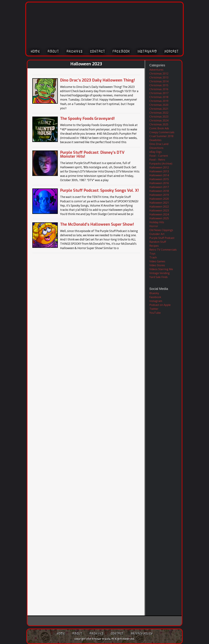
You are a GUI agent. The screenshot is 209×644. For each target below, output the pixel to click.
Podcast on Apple (160, 305)
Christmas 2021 (159, 109)
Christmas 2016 (159, 89)
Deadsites (155, 140)
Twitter (154, 309)
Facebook (121, 52)
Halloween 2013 (159, 171)
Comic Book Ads (159, 128)
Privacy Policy (142, 634)
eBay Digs (156, 152)
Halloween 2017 (159, 187)
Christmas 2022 (159, 113)
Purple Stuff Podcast (162, 238)
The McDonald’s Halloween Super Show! (97, 224)
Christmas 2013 (159, 77)
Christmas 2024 (159, 120)
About (53, 52)
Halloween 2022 (159, 207)
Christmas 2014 (159, 81)
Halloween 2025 (159, 218)
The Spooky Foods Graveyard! (87, 119)
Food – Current (159, 156)
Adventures (156, 70)
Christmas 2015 (159, 85)
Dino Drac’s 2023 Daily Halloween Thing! (97, 80)
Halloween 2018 (159, 191)
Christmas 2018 (159, 97)
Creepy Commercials (162, 132)
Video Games (157, 261)
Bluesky (154, 293)
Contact (97, 52)
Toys (152, 254)
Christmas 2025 (159, 124)
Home (35, 52)
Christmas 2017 (159, 93)
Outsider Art (157, 234)
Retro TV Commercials (163, 250)
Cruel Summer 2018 (161, 136)
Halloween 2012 (159, 167)
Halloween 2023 (159, 210)
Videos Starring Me (161, 269)
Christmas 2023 (159, 117)
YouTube (155, 313)
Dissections (156, 148)
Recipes (154, 246)
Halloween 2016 (159, 183)
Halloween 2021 (159, 203)
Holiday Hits (157, 222)
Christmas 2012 (159, 74)
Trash (153, 257)
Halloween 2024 (159, 214)
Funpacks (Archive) (161, 164)
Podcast (172, 52)
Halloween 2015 (159, 179)
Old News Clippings (161, 230)
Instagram (147, 52)
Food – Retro (157, 160)
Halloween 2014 (159, 175)
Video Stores (157, 265)
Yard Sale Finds (159, 277)
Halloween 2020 (159, 199)
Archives (74, 52)
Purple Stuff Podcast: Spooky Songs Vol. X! (99, 190)
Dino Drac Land (159, 144)
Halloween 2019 (159, 195)
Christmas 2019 (159, 101)
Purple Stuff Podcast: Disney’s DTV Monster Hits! (92, 154)
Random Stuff (158, 242)
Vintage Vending (160, 273)
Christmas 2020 (159, 105)
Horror (154, 226)
